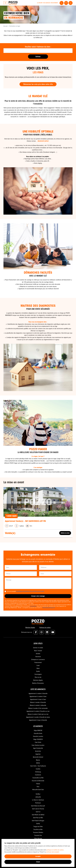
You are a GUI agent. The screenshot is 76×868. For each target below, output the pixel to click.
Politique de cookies (45, 628)
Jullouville (38, 797)
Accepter (38, 856)
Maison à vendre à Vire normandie (38, 708)
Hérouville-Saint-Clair (38, 790)
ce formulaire (33, 606)
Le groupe (40, 3)
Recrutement (54, 3)
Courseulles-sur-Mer (38, 778)
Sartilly (38, 824)
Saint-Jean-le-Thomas (38, 809)
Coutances (38, 775)
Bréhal (38, 763)
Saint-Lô (38, 812)
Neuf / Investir (38, 651)
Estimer (38, 57)
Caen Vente (38, 742)
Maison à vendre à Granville (38, 702)
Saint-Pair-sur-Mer (38, 818)
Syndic (38, 671)
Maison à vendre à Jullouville (38, 705)
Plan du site (38, 677)
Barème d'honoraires (38, 683)
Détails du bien (65, 533)
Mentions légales (30, 628)
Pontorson (38, 803)
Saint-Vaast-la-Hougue (38, 821)
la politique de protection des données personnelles (30, 591)
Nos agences (47, 3)
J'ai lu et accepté (25, 591)
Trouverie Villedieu (38, 832)
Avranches (38, 751)
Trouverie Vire (38, 835)
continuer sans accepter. (53, 852)
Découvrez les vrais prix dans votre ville (38, 84)
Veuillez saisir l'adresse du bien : (38, 47)
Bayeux (38, 760)
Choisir (38, 862)
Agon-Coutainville (38, 748)
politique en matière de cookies (55, 850)
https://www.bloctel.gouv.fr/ (49, 608)
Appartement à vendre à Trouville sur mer (38, 711)
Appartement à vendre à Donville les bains (38, 717)
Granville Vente (38, 733)
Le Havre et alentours (38, 800)
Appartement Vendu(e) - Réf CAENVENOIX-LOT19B (25, 521)
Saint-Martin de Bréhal (38, 815)
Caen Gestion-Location (38, 745)
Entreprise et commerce (38, 660)
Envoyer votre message (38, 596)
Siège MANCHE (38, 730)
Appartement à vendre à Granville (38, 694)
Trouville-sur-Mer (38, 829)
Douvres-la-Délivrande (38, 781)
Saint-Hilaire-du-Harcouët (38, 806)
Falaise (38, 784)
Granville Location (38, 736)
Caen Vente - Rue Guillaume (38, 766)
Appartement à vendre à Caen (38, 696)
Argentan (38, 754)
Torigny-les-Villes (38, 827)
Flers (38, 787)
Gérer (38, 668)
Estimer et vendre (38, 648)
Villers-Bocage (38, 838)
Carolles (38, 769)
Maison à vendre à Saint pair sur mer (38, 714)
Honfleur (38, 794)
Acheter (38, 654)
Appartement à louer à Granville (38, 720)
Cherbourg (38, 772)
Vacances (38, 657)
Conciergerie (38, 674)
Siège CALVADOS (38, 739)
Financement (38, 662)
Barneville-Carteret (38, 757)
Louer (38, 665)
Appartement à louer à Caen (38, 699)
